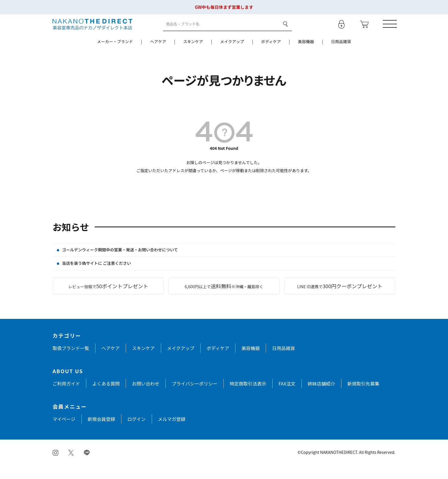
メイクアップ (232, 56)
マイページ (64, 433)
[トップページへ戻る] (92, 31)
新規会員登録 (101, 433)
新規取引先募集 (363, 398)
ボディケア (271, 56)
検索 (285, 31)
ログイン (137, 433)
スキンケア (193, 56)
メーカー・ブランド (115, 56)
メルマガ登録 (172, 433)
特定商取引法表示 (248, 398)
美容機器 (306, 56)
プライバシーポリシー (195, 398)
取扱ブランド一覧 (71, 362)
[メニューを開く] (388, 31)
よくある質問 (106, 398)
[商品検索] (221, 31)
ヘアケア (158, 56)
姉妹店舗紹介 (321, 398)
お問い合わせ (146, 398)
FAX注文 (287, 398)
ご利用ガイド (66, 398)
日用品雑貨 (341, 56)
